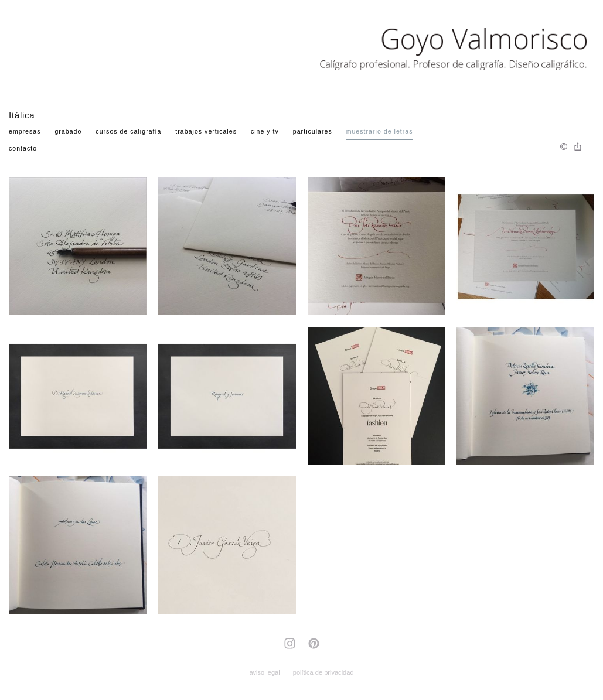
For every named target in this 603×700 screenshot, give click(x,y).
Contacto (23, 148)
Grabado (68, 131)
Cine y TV (265, 131)
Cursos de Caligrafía (128, 131)
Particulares (313, 131)
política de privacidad (323, 672)
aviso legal (264, 672)
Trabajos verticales (206, 131)
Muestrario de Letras (380, 131)
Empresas (25, 131)
